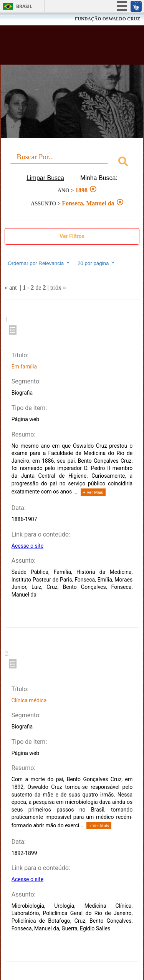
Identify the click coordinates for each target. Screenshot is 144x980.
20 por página (97, 263)
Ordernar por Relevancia (39, 263)
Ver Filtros (72, 236)
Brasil (24, 6)
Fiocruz (23, 19)
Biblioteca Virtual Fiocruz (61, 47)
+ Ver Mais (93, 492)
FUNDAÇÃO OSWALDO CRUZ (108, 19)
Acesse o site (27, 546)
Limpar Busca (45, 178)
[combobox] (72, 162)
